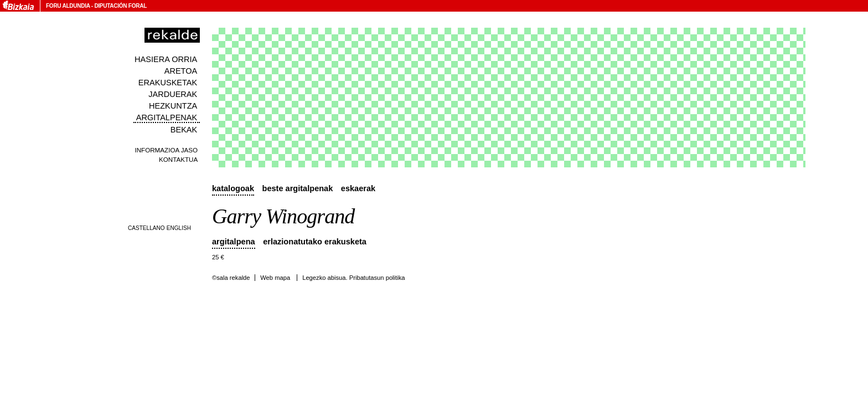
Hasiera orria (166, 59)
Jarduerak (173, 94)
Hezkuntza (173, 106)
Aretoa (181, 71)
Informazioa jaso (166, 150)
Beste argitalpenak (298, 188)
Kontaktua (178, 159)
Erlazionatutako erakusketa (315, 242)
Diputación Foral (120, 6)
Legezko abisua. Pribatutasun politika (353, 278)
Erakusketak (168, 83)
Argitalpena (234, 242)
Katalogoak (233, 188)
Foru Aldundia (68, 6)
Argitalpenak (167, 117)
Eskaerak (358, 188)
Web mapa (275, 278)
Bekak (184, 130)
